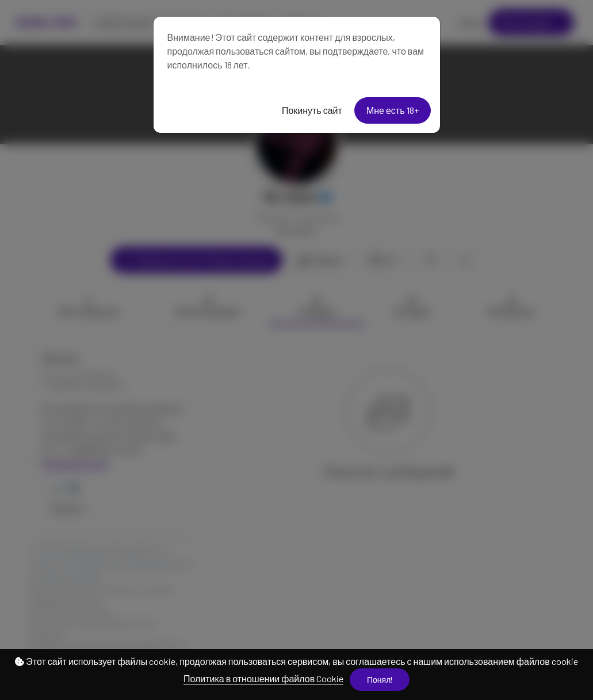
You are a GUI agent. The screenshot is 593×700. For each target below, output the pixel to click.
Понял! (380, 680)
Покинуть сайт (312, 110)
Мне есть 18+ (393, 110)
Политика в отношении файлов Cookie (263, 678)
